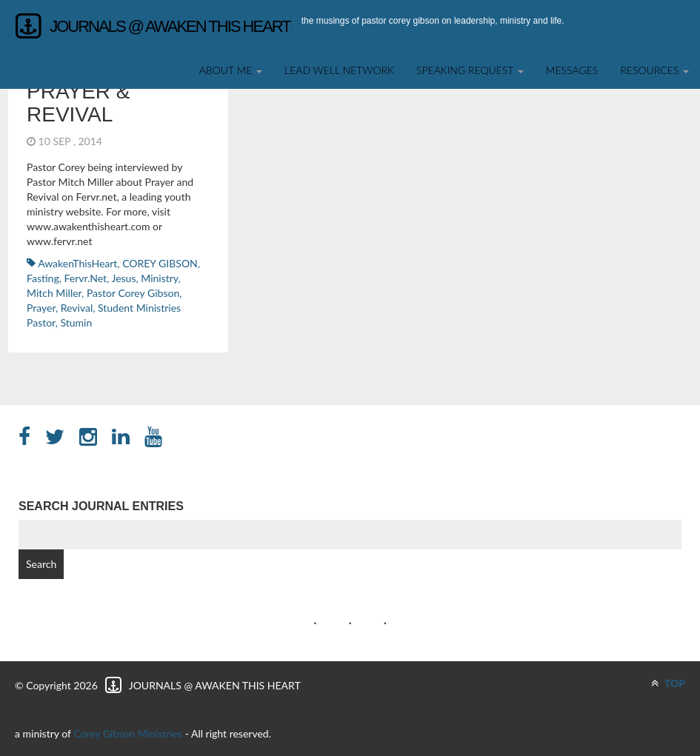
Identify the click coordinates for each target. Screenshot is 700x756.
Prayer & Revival (79, 103)
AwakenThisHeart (77, 263)
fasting (43, 278)
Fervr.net (85, 278)
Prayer (41, 308)
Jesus (124, 278)
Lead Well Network (339, 70)
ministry (159, 278)
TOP (668, 683)
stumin (76, 322)
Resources (654, 70)
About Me (231, 70)
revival (77, 308)
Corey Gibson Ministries (128, 733)
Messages (572, 70)
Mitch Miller (54, 293)
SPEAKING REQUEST (470, 70)
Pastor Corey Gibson (133, 293)
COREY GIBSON (160, 263)
